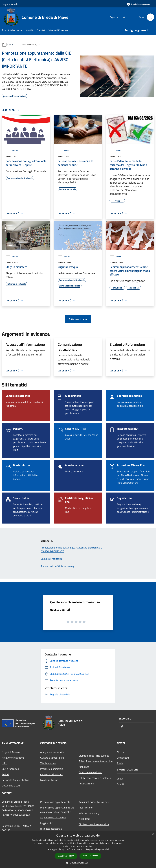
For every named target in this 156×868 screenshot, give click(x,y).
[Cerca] (150, 17)
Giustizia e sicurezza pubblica (94, 756)
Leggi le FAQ (47, 823)
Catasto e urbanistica (51, 774)
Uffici (5, 763)
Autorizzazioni (86, 784)
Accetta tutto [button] (66, 856)
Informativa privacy (89, 813)
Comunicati (123, 758)
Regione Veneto (10, 4)
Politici (5, 774)
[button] (78, 863)
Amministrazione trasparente (94, 802)
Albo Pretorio (86, 808)
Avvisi (11, 45)
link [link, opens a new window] (108, 849)
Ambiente (84, 767)
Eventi (120, 784)
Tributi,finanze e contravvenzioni (96, 761)
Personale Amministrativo (16, 780)
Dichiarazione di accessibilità (94, 824)
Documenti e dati (11, 786)
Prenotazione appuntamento (55, 802)
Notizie (12, 151)
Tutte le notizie (78, 319)
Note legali (84, 819)
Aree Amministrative (13, 758)
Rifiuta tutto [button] (90, 856)
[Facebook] (123, 17)
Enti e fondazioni (11, 769)
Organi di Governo (11, 752)
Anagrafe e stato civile (52, 752)
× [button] (153, 834)
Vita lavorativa (48, 763)
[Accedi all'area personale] (138, 4)
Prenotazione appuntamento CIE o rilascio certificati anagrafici (57, 810)
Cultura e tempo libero (52, 758)
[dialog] (78, 849)
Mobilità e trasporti (50, 780)
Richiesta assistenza (51, 829)
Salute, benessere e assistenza (95, 778)
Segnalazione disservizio (53, 817)
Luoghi (121, 779)
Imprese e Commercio (52, 769)
